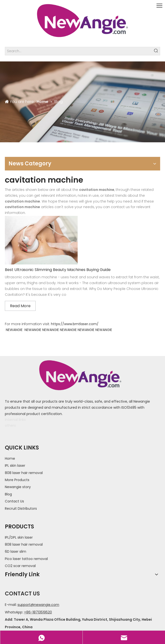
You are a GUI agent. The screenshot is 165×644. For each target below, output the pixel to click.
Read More (20, 306)
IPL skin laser (15, 466)
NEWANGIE (14, 330)
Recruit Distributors (21, 508)
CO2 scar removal (20, 566)
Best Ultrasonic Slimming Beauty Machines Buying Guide (58, 270)
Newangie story (18, 487)
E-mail (10, 605)
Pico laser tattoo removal (26, 559)
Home (10, 458)
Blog (8, 494)
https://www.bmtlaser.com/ (75, 324)
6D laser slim (16, 551)
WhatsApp (14, 612)
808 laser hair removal (24, 473)
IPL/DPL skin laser (19, 537)
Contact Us (14, 501)
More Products (17, 480)
